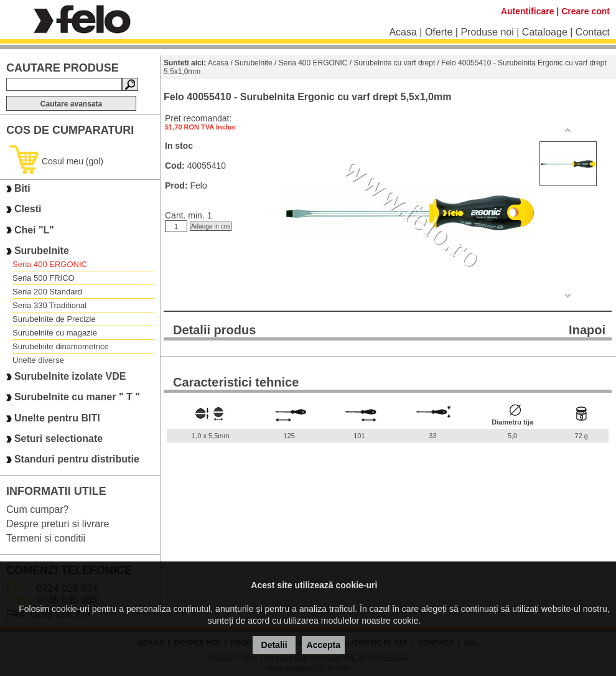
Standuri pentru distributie (77, 460)
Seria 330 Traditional (49, 305)
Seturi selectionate (58, 439)
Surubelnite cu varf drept (395, 63)
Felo (198, 185)
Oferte (439, 32)
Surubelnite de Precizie (54, 319)
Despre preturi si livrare (58, 524)
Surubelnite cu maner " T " (77, 397)
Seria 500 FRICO (44, 278)
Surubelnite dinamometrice (61, 346)
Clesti (28, 209)
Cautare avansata (71, 104)
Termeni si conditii (46, 538)
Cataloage (545, 32)
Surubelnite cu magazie (55, 333)
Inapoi (587, 330)
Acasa (403, 32)
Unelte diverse (38, 360)
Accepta (324, 645)
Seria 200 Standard (47, 292)
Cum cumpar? (37, 509)
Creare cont (586, 11)
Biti (22, 188)
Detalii (274, 645)
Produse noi (487, 32)
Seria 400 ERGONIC (50, 264)
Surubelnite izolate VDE (70, 376)
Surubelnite (42, 251)
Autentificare (528, 11)
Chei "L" (34, 230)
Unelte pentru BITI (57, 418)
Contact (593, 32)
